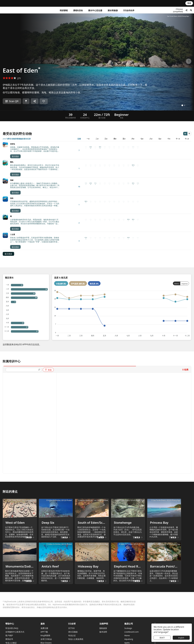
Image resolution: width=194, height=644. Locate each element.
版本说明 (103, 629)
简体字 (162, 638)
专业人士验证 (11, 639)
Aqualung (129, 636)
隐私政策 (103, 625)
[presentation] (22, 298)
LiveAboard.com (131, 629)
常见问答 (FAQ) (12, 625)
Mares (127, 632)
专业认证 (72, 632)
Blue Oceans (46, 639)
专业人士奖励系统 (76, 636)
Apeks (127, 639)
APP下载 (44, 629)
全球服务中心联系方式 (15, 629)
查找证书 (9, 636)
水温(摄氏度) (61, 211)
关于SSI (71, 625)
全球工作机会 (46, 636)
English (181, 638)
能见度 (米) (94, 211)
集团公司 (129, 620)
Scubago (128, 625)
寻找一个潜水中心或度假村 (172, 623)
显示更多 (8, 182)
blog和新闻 (45, 632)
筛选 (48, 298)
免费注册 (44, 625)
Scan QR (12, 101)
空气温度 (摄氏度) (78, 211)
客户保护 (9, 632)
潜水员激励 (73, 629)
